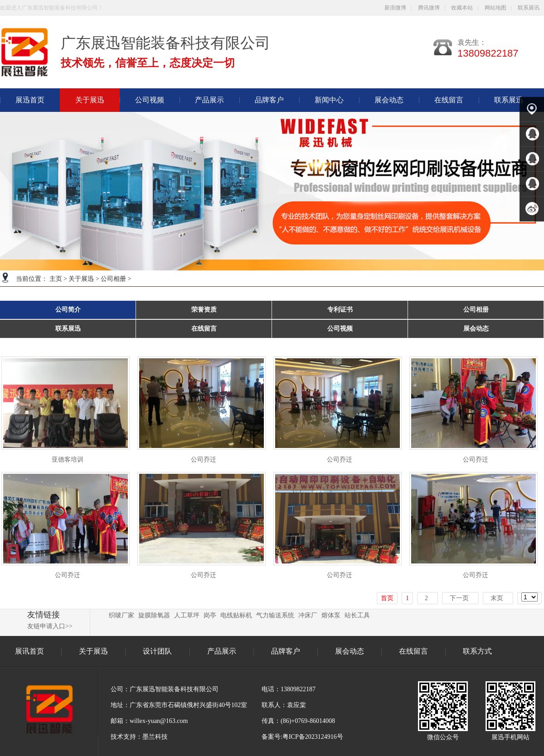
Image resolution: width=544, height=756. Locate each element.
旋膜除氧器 (154, 615)
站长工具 (357, 615)
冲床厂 (308, 615)
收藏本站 (462, 8)
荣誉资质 (204, 310)
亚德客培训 (68, 460)
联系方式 (477, 651)
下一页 (459, 598)
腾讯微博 (429, 8)
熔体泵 (331, 615)
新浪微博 (395, 8)
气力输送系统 (275, 615)
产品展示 (209, 100)
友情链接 (44, 615)
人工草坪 (187, 615)
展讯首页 (29, 651)
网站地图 (495, 8)
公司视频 (150, 100)
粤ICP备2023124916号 (313, 737)
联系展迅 (509, 100)
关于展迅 (81, 279)
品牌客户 (269, 100)
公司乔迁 (204, 460)
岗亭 (210, 615)
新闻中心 (329, 100)
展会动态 (389, 100)
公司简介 (68, 310)
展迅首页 (30, 100)
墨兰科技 (155, 737)
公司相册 (113, 279)
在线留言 (449, 100)
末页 (497, 598)
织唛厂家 (121, 615)
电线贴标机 (236, 615)
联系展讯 (529, 8)
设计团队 (158, 651)
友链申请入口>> (50, 626)
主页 (56, 279)
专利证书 (340, 310)
